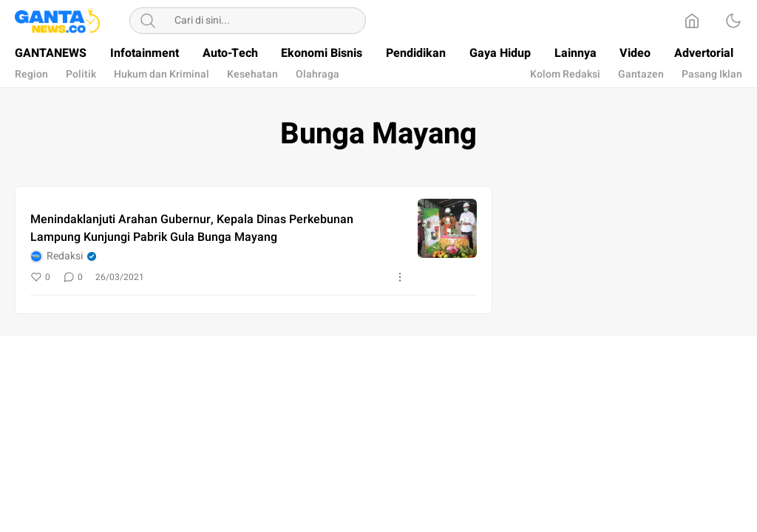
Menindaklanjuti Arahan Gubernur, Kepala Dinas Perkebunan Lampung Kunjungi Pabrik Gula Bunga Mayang (192, 228)
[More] (400, 277)
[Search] (148, 21)
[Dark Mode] (733, 21)
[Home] (692, 21)
